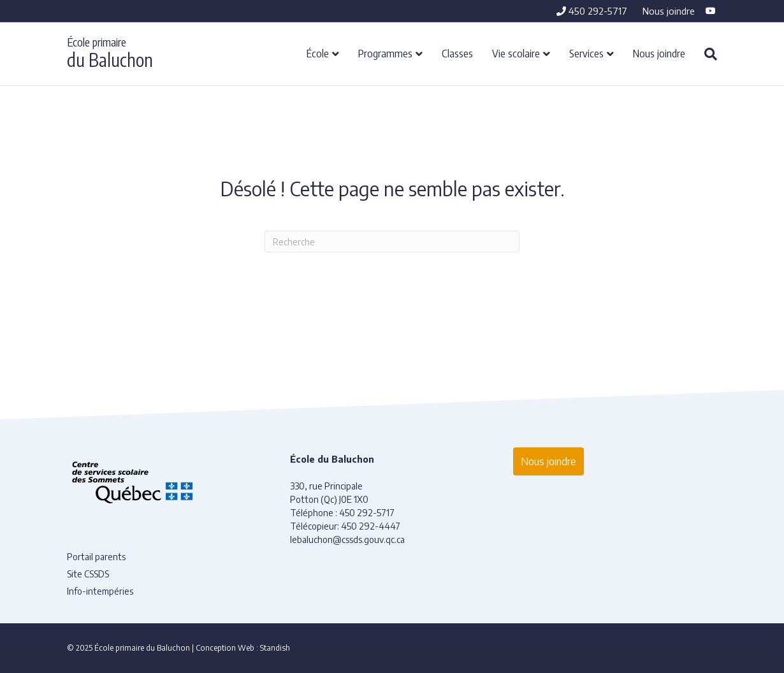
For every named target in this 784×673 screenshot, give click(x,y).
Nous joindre (669, 11)
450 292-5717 (592, 11)
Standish (275, 648)
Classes (457, 53)
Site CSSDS (88, 574)
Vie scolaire (516, 53)
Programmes (385, 53)
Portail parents (96, 557)
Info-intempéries (100, 591)
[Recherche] (706, 54)
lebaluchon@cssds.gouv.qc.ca (347, 539)
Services (586, 53)
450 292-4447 (371, 526)
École (318, 53)
